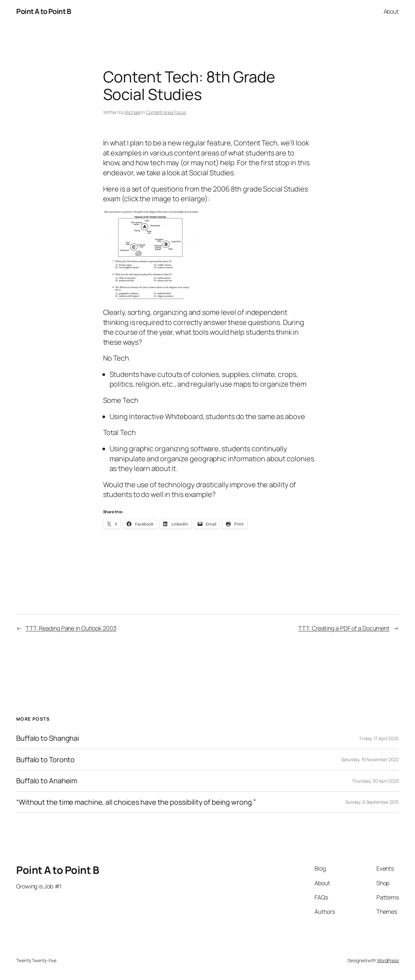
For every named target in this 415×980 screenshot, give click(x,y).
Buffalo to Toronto (45, 760)
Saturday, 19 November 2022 (370, 759)
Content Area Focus (166, 112)
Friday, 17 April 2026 (379, 738)
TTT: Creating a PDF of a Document (344, 628)
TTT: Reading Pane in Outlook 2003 (71, 628)
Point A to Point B (44, 11)
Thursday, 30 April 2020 (375, 781)
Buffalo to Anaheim (47, 781)
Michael (132, 112)
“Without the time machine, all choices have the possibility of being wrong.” (136, 802)
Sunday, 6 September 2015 (372, 802)
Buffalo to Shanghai (48, 738)
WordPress (388, 960)
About (391, 11)
